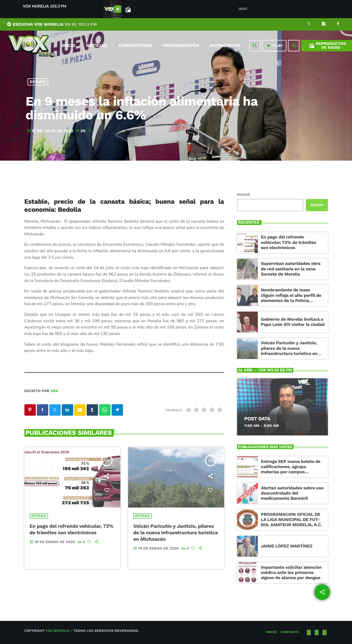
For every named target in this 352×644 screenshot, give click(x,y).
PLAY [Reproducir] (274, 46)
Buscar (244, 195)
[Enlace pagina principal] (31, 46)
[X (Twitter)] (309, 24)
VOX (54, 391)
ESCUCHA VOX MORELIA (52, 24)
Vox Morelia (57, 631)
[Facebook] (338, 24)
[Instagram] (324, 24)
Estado (38, 82)
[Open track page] (128, 9)
